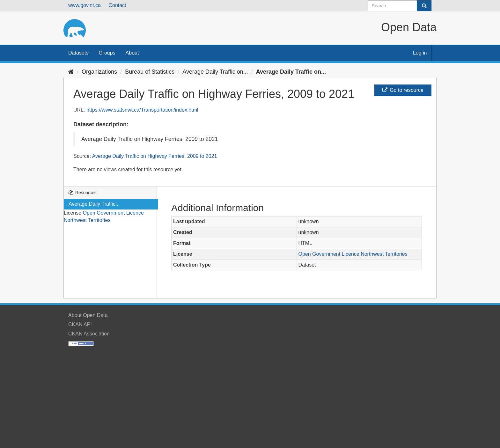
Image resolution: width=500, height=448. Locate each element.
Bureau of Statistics (150, 72)
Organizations (99, 72)
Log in (420, 53)
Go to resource (403, 90)
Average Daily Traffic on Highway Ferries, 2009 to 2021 (155, 156)
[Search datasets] (400, 6)
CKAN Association (89, 334)
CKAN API (80, 324)
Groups (107, 53)
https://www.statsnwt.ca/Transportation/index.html (142, 110)
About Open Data (88, 315)
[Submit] (424, 6)
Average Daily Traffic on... (215, 72)
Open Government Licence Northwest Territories (353, 254)
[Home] (71, 72)
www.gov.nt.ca (85, 5)
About (132, 53)
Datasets (78, 53)
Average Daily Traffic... (94, 204)
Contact (117, 5)
